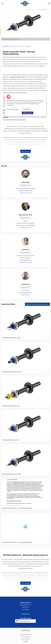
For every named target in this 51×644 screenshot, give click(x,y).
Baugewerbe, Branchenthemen (11, 120)
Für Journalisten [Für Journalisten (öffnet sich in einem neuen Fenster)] (26, 637)
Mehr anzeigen (25, 151)
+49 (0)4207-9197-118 (25, 228)
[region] (25, 105)
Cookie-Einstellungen (12, 109)
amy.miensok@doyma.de (25, 293)
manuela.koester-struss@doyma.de (25, 225)
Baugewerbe (22, 120)
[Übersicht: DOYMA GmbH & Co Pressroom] (25, 3)
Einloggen (26, 641)
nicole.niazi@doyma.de (25, 260)
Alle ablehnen (27, 109)
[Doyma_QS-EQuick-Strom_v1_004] (25, 458)
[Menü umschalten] (2, 3)
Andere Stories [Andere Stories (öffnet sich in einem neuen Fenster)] (26, 639)
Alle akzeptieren (28, 113)
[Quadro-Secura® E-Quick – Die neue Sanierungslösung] (25, 492)
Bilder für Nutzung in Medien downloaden (37, 304)
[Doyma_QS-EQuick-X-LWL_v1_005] (25, 322)
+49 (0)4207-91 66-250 (25, 262)
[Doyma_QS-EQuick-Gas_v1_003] (25, 390)
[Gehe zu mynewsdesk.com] (25, 630)
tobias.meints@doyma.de (25, 191)
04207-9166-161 (26, 295)
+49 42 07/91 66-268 (26, 193)
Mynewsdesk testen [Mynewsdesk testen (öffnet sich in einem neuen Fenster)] (25, 635)
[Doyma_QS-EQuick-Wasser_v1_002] (25, 356)
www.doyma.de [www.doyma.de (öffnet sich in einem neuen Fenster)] (26, 614)
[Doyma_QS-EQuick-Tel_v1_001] (25, 424)
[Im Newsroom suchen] (49, 3)
